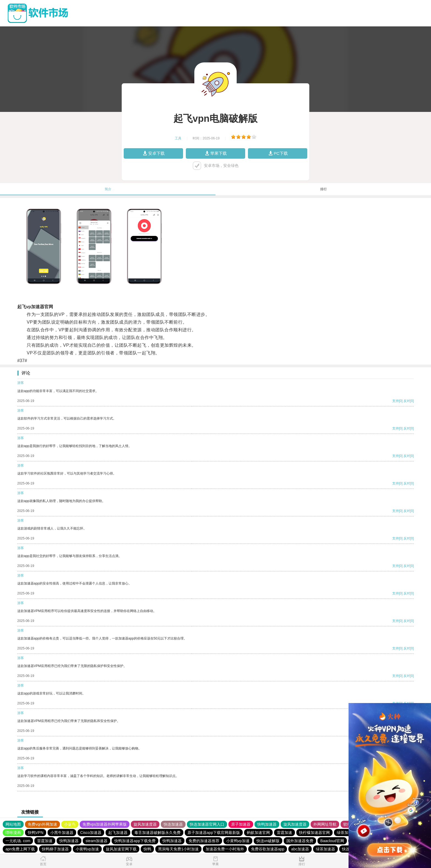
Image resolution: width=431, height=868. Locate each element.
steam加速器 (96, 841)
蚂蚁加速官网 (258, 833)
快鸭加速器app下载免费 (135, 841)
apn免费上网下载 (20, 849)
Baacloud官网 (332, 841)
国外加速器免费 (300, 841)
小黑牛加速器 (62, 833)
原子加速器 (241, 824)
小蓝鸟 (70, 824)
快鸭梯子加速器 (55, 849)
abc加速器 (300, 849)
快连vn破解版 (268, 841)
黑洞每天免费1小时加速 (178, 849)
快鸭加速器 (267, 824)
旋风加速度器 (145, 824)
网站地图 (13, 824)
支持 (396, 401)
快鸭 (147, 849)
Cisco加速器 (91, 833)
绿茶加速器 (346, 833)
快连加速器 (173, 824)
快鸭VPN (36, 833)
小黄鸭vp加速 (238, 841)
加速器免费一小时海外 (225, 849)
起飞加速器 (118, 833)
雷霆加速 (284, 833)
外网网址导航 (325, 824)
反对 (407, 401)
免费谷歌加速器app (268, 849)
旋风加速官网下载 (121, 849)
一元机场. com (18, 841)
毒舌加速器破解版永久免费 (158, 833)
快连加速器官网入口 (207, 824)
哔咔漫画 (13, 833)
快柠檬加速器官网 (314, 833)
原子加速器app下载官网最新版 (214, 833)
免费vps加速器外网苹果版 (105, 824)
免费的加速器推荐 (204, 841)
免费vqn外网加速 (42, 824)
